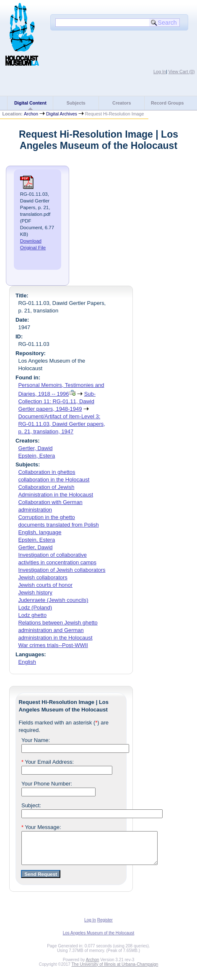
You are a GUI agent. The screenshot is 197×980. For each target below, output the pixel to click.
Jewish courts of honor (45, 585)
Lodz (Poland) (35, 608)
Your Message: (41, 827)
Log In (160, 72)
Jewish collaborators (43, 577)
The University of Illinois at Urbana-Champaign (115, 971)
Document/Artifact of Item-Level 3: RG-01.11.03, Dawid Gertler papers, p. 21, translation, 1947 (61, 424)
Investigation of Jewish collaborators (62, 570)
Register (105, 926)
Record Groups (167, 103)
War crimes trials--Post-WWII (53, 645)
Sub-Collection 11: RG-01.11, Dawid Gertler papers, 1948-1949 (57, 401)
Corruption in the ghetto (46, 517)
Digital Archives (62, 114)
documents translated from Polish (58, 525)
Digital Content (30, 103)
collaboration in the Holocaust (54, 480)
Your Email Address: (48, 762)
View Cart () (182, 72)
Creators (122, 103)
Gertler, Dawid (35, 448)
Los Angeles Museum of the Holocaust (99, 939)
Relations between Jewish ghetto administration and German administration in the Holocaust (58, 630)
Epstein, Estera (36, 456)
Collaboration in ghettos (47, 472)
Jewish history (35, 592)
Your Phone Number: (47, 784)
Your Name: (36, 740)
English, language (40, 532)
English (27, 662)
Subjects (76, 103)
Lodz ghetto (32, 615)
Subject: (31, 805)
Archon (31, 114)
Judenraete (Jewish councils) (53, 600)
